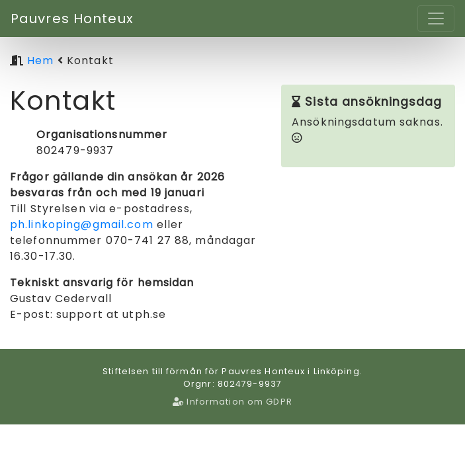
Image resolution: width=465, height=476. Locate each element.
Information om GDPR (232, 402)
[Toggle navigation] (436, 19)
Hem (40, 60)
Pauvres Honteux (72, 19)
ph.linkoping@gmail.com (82, 224)
